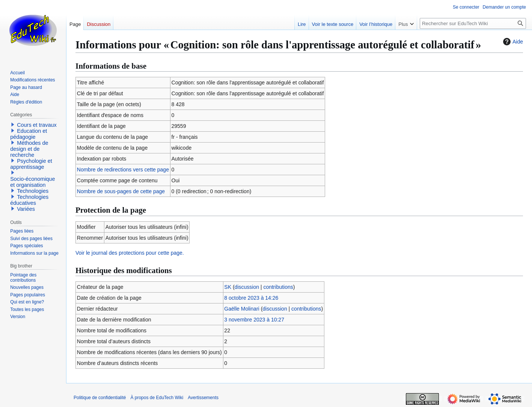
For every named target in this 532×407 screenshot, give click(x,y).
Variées (26, 209)
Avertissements (203, 398)
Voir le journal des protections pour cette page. (130, 253)
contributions (278, 287)
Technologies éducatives (29, 200)
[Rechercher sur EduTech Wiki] (473, 23)
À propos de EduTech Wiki (157, 398)
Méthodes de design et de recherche (29, 149)
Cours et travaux (37, 125)
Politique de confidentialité (100, 398)
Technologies (33, 191)
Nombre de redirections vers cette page (123, 170)
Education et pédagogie (29, 134)
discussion (247, 287)
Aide (512, 42)
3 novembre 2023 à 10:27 (254, 320)
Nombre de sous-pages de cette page (121, 191)
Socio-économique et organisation (32, 182)
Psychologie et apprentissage (31, 164)
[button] (13, 125)
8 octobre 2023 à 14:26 (251, 298)
